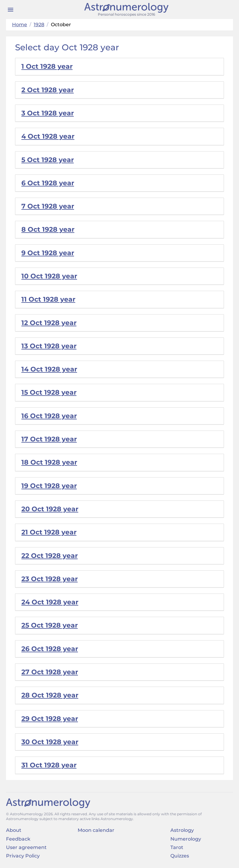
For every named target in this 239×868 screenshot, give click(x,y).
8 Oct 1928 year (48, 229)
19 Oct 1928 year (49, 486)
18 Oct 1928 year (49, 462)
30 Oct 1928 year (50, 742)
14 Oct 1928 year (49, 369)
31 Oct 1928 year (49, 765)
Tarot (177, 847)
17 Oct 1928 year (49, 439)
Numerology (186, 839)
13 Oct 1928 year (49, 346)
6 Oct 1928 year (48, 183)
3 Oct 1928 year (48, 113)
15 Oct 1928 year (49, 392)
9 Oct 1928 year (48, 253)
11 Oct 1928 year (48, 299)
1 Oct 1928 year (47, 66)
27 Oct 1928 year (50, 672)
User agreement (26, 847)
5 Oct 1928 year (48, 160)
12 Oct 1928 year (49, 323)
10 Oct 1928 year (49, 276)
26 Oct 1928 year (50, 649)
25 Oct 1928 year (50, 625)
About (14, 830)
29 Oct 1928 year (50, 719)
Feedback (18, 839)
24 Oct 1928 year (50, 602)
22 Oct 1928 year (50, 556)
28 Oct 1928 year (50, 695)
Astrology (182, 830)
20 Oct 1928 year (50, 509)
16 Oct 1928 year (49, 416)
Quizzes (180, 856)
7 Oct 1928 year (48, 206)
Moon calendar (96, 830)
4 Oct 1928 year (48, 136)
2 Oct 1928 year (48, 90)
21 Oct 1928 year (49, 532)
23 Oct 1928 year (50, 579)
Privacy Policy (23, 856)
